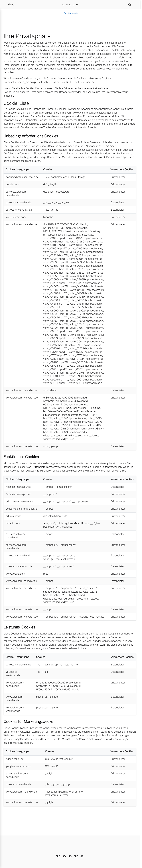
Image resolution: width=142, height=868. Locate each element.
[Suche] (130, 5)
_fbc (46, 202)
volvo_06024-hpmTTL (56, 328)
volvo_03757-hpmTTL (56, 283)
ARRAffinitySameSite (55, 516)
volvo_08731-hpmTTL (56, 369)
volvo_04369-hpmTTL (56, 297)
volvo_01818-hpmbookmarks (86, 245)
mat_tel (74, 665)
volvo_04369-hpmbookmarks (86, 297)
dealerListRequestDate (56, 192)
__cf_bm (95, 523)
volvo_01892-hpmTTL (56, 249)
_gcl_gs (66, 784)
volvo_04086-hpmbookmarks (87, 290)
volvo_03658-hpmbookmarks (87, 276)
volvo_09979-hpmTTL (56, 380)
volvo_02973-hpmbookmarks (70, 595)
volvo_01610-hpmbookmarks (70, 422)
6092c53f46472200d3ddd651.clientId (65, 405)
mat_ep (53, 665)
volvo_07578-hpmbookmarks (86, 349)
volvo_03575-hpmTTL (56, 269)
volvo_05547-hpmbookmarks (86, 318)
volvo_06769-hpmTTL (56, 338)
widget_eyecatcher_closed (83, 436)
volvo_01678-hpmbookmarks (86, 238)
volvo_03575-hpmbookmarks (86, 269)
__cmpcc (48, 487)
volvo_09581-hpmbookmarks (86, 376)
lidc (70, 527)
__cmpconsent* (63, 487)
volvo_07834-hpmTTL (56, 359)
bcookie (48, 527)
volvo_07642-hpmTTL (56, 352)
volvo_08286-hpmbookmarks (87, 362)
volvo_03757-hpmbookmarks (86, 283)
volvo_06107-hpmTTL (56, 331)
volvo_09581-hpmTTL (56, 376)
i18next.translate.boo (75, 231)
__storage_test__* (87, 588)
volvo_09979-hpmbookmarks (86, 380)
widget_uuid (68, 439)
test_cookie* (66, 759)
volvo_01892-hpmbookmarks (86, 249)
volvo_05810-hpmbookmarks (86, 324)
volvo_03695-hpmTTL (56, 280)
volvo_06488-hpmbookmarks (87, 335)
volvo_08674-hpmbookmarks (70, 432)
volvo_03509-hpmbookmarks (87, 266)
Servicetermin (71, 13)
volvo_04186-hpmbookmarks (70, 429)
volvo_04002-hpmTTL (56, 286)
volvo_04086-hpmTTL (56, 290)
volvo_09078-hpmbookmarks (86, 373)
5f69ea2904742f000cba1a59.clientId (58, 690)
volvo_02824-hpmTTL (56, 255)
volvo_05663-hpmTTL (56, 321)
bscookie (48, 217)
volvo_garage (51, 446)
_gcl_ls (49, 773)
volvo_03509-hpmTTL (56, 266)
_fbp (46, 210)
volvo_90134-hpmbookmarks (86, 383)
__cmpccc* (50, 501)
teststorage (75, 415)
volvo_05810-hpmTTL (56, 324)
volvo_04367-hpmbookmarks (86, 293)
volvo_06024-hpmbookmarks (86, 328)
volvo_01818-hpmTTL (56, 245)
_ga (46, 665)
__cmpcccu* (50, 494)
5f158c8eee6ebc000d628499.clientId (58, 683)
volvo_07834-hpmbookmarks (86, 359)
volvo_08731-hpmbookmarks (86, 369)
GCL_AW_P (50, 184)
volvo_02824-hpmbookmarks (86, 255)
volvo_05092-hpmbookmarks (86, 311)
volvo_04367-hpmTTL (56, 293)
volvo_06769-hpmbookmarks (86, 338)
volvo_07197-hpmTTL (55, 345)
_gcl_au (54, 210)
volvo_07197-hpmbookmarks (85, 345)
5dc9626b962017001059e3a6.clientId (65, 224)
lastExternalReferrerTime (58, 411)
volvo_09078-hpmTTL (56, 373)
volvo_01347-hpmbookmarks (70, 418)
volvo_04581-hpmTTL (56, 304)
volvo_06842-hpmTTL (56, 342)
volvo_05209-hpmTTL (56, 314)
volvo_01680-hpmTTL (56, 242)
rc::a (46, 574)
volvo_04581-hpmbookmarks (86, 304)
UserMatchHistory (79, 523)
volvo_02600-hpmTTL (56, 252)
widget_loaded (51, 439)
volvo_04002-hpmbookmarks (87, 286)
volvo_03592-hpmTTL (56, 273)
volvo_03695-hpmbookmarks (86, 280)
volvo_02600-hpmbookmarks (87, 252)
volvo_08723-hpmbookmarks (86, 366)
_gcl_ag (54, 202)
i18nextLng (94, 231)
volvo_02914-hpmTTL (56, 259)
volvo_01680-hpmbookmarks (86, 242)
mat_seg (64, 665)
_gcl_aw (64, 202)
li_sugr (64, 527)
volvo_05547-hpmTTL (56, 318)
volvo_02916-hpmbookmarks (70, 425)
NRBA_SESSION (53, 231)
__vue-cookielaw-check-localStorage (64, 177)
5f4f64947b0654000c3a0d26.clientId (65, 401)
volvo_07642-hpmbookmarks (86, 352)
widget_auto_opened (55, 436)
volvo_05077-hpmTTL (56, 307)
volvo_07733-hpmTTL (56, 355)
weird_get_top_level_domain (59, 559)
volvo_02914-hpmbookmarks (86, 259)
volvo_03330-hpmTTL (56, 262)
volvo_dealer (50, 390)
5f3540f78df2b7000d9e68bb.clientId (65, 398)
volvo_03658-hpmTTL (56, 276)
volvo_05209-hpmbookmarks (86, 314)
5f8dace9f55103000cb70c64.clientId (65, 228)
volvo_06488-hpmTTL (56, 335)
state (90, 235)
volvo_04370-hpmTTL (56, 300)
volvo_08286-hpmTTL (56, 362)
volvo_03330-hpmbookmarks (87, 262)
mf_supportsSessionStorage (59, 235)
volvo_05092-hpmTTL (56, 311)
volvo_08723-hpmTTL (56, 366)
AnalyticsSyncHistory (55, 523)
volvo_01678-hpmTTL (56, 238)
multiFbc (81, 235)
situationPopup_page (55, 415)
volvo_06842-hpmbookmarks (86, 342)
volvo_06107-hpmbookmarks (86, 331)
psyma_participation (48, 697)
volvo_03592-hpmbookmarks (86, 273)
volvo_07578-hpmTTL (56, 349)
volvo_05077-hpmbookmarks (86, 307)
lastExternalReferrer (84, 411)
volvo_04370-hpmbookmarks (86, 300)
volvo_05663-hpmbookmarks (86, 321)
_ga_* (39, 665)
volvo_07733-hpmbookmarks (86, 355)
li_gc (56, 527)
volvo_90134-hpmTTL (56, 383)
